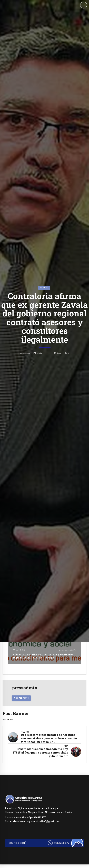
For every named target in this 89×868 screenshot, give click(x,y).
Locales (44, 401)
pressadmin (25, 466)
